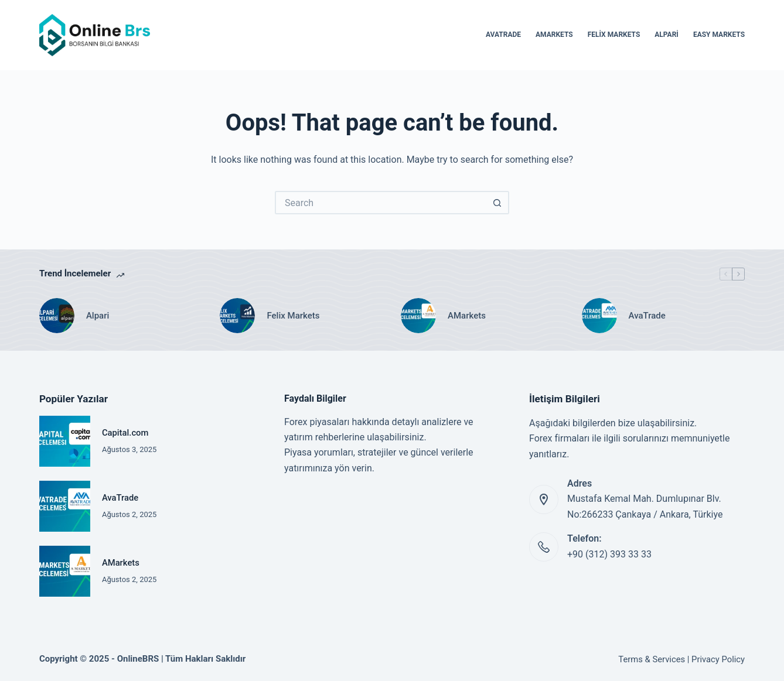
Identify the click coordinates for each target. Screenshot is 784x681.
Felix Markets (614, 35)
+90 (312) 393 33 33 (609, 554)
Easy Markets (719, 35)
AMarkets (554, 35)
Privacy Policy (718, 659)
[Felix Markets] (237, 316)
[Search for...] (380, 203)
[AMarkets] (418, 316)
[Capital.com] (65, 441)
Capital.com (125, 433)
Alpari (667, 35)
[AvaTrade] (599, 316)
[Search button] (497, 203)
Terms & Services (652, 659)
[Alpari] (57, 316)
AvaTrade (503, 35)
